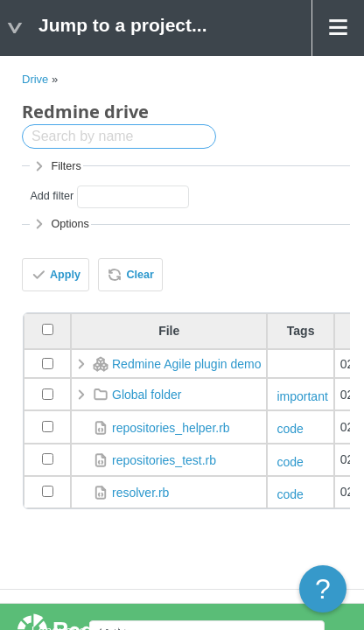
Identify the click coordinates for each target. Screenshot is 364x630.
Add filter (52, 196)
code (290, 429)
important (302, 396)
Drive (35, 79)
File (169, 331)
